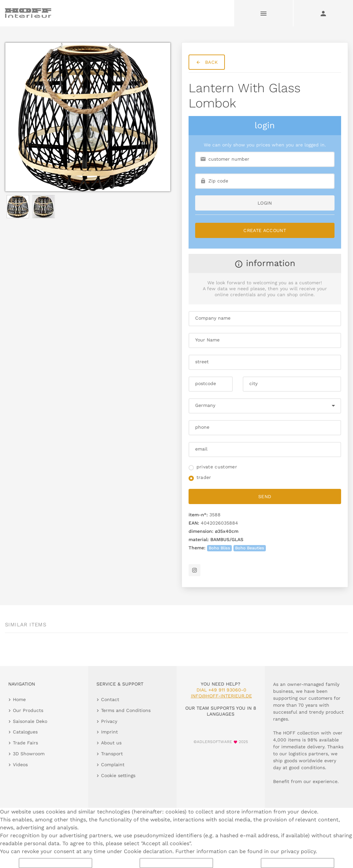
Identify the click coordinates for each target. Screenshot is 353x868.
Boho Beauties (250, 548)
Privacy (109, 721)
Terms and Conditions (126, 710)
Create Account (265, 230)
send (265, 496)
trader (204, 477)
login (265, 203)
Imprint (109, 732)
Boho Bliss (219, 548)
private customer (217, 467)
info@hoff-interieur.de (221, 696)
